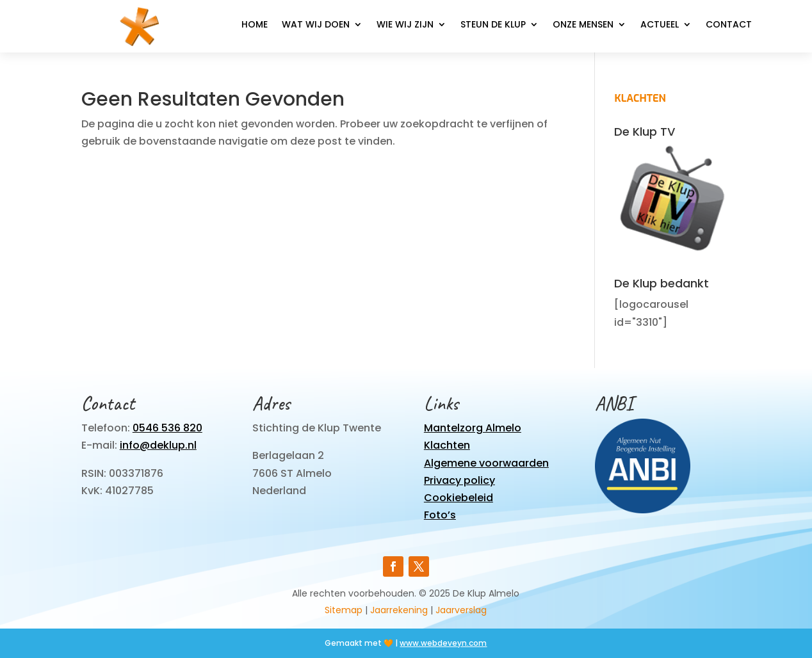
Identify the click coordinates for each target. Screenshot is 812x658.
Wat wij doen (316, 25)
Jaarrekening (399, 610)
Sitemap (344, 610)
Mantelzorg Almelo (473, 428)
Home (255, 25)
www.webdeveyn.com (443, 643)
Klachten (447, 445)
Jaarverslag (461, 610)
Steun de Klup (493, 25)
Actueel (660, 25)
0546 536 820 (167, 428)
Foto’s (440, 515)
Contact (729, 25)
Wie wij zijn (405, 25)
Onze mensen (583, 25)
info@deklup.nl (158, 445)
